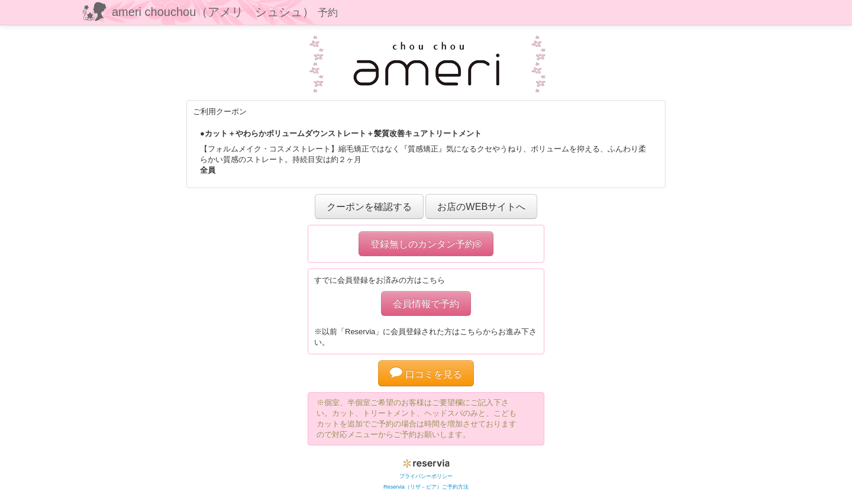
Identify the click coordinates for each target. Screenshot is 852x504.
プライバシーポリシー (426, 476)
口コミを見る (426, 374)
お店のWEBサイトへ (481, 206)
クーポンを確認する (369, 206)
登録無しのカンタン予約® (426, 244)
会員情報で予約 (426, 303)
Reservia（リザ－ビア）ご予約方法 (426, 487)
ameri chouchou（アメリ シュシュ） (225, 12)
